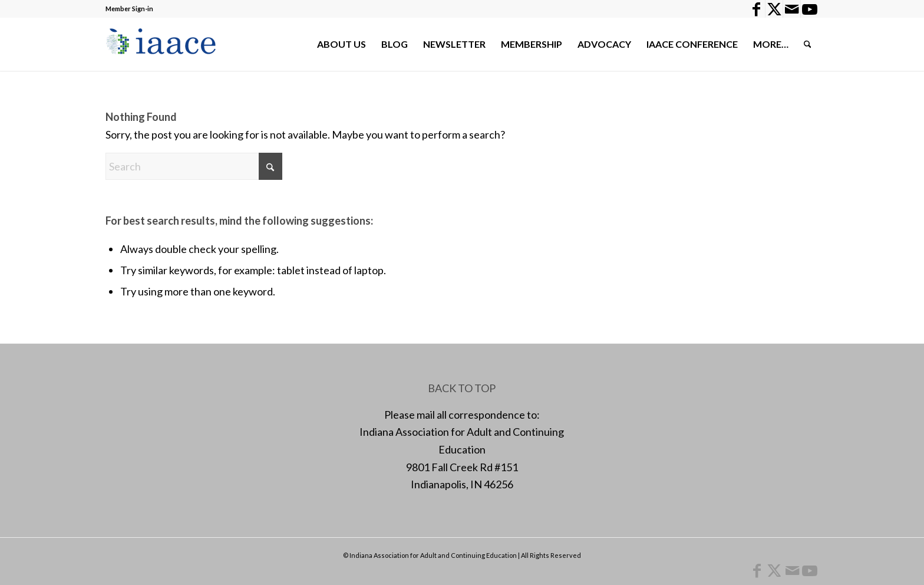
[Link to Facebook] (756, 9)
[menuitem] (341, 44)
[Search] (808, 44)
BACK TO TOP (462, 388)
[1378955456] (164, 44)
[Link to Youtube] (810, 9)
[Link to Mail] (792, 9)
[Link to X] (774, 9)
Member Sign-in (129, 9)
